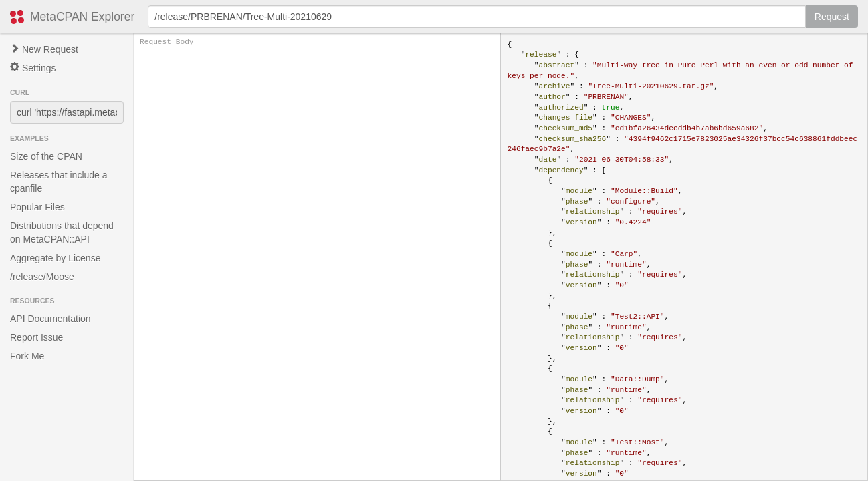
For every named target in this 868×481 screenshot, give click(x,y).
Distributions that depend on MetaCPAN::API (62, 232)
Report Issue (36, 337)
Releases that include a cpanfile (59, 182)
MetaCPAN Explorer (82, 17)
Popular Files (37, 207)
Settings (33, 68)
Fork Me (27, 356)
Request (832, 17)
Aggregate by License (55, 258)
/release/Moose (42, 277)
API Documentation (50, 319)
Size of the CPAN (46, 156)
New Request (44, 49)
